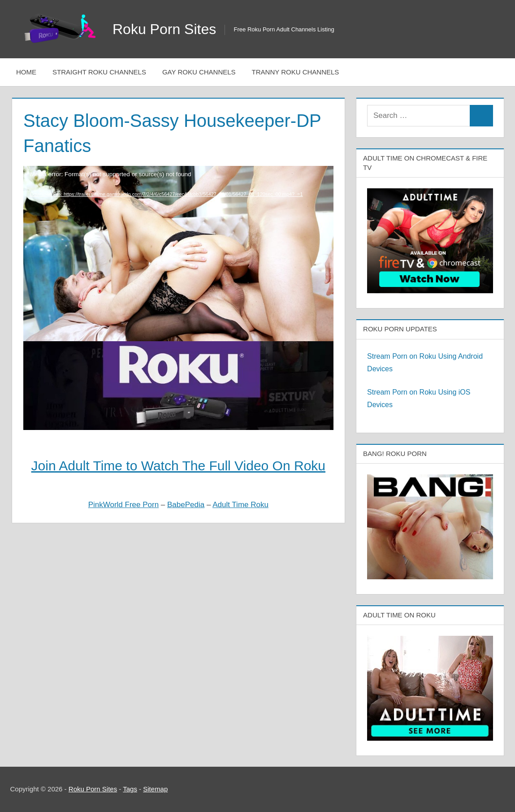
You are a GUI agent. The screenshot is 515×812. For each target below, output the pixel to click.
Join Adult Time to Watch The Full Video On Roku (178, 466)
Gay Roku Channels (199, 72)
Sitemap (155, 789)
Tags (130, 789)
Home (26, 72)
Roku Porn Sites (164, 29)
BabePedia (186, 505)
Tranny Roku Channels (296, 72)
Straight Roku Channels (99, 72)
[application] (178, 228)
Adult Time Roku (240, 505)
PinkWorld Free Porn (123, 505)
